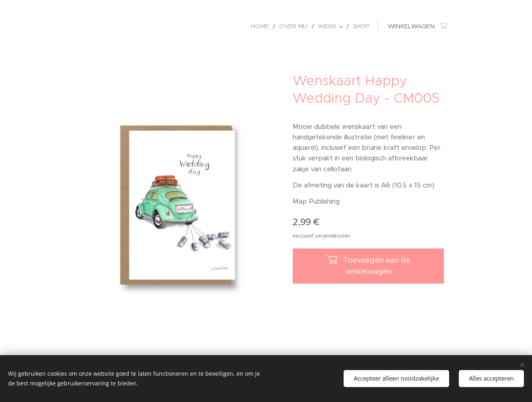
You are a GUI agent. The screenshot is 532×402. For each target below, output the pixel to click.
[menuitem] (262, 26)
